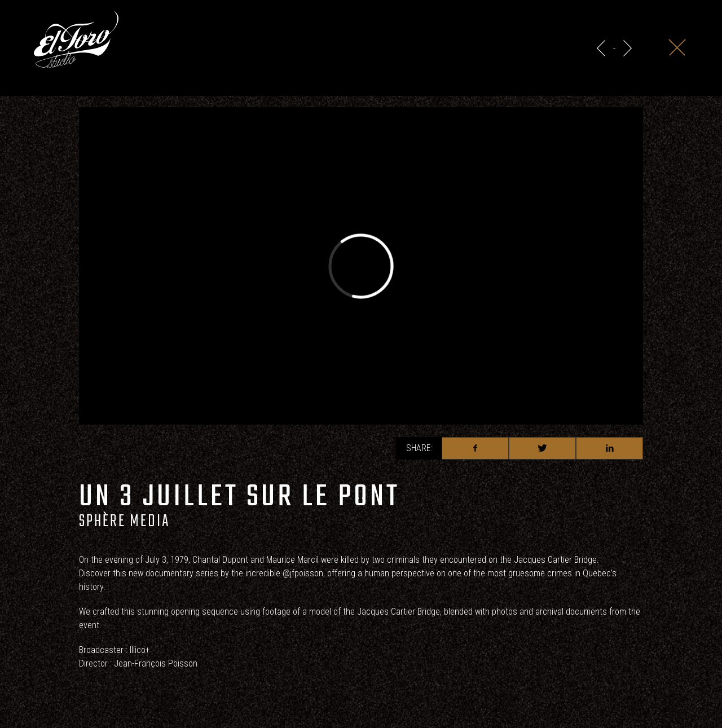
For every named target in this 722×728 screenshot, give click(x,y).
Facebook (475, 448)
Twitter (542, 448)
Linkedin (609, 448)
